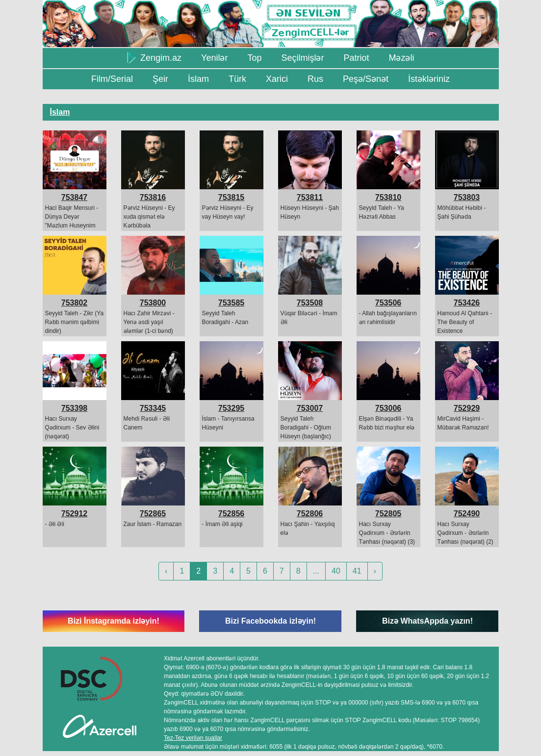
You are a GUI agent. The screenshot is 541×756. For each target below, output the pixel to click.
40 (336, 571)
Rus (315, 79)
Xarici (277, 79)
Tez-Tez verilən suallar (193, 738)
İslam (198, 79)
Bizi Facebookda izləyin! (270, 621)
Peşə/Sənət (366, 79)
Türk (237, 79)
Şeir (160, 79)
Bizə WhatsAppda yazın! (427, 621)
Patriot (356, 58)
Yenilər (214, 58)
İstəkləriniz (429, 79)
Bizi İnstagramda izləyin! (114, 621)
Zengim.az (155, 57)
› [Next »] (375, 571)
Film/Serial (112, 79)
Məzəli (401, 58)
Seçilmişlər (302, 58)
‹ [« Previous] (166, 571)
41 (357, 571)
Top (254, 58)
